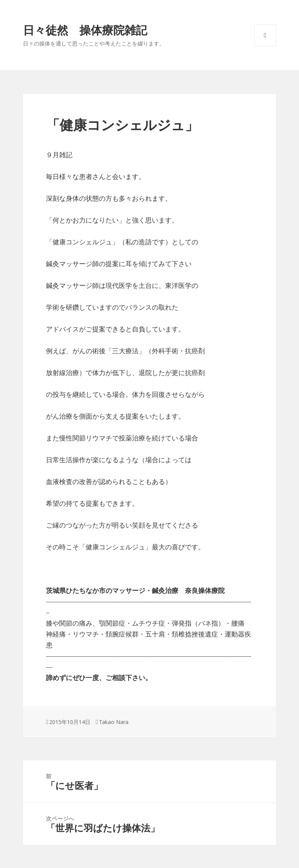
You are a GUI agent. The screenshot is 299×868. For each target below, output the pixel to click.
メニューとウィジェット (265, 46)
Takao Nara (114, 722)
